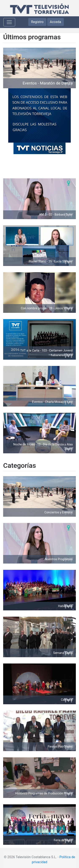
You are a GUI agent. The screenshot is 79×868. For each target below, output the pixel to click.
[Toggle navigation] (9, 22)
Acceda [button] (56, 22)
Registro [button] (37, 22)
